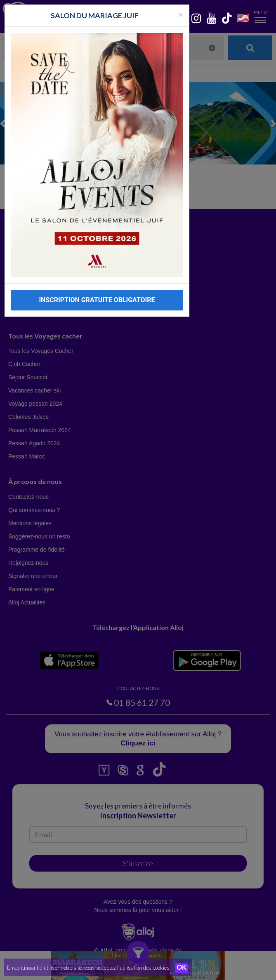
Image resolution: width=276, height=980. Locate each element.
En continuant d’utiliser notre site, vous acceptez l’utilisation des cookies (88, 968)
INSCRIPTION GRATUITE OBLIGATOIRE (97, 300)
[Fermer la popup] (181, 14)
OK (182, 968)
